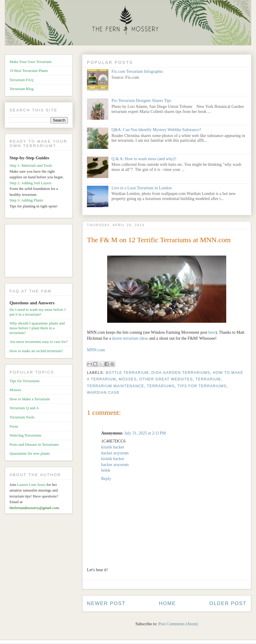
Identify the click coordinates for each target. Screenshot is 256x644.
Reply (106, 479)
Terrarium (208, 379)
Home (167, 603)
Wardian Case (103, 393)
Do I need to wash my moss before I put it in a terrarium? (38, 312)
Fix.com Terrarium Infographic (138, 71)
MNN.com (96, 350)
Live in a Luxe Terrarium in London (142, 188)
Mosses (128, 379)
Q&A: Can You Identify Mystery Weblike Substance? (156, 130)
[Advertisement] (41, 252)
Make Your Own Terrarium (31, 62)
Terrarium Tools (22, 417)
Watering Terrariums (25, 435)
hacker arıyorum (115, 453)
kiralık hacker (113, 447)
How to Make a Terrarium (30, 399)
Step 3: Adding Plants (26, 200)
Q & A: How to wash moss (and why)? (144, 159)
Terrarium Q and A (24, 408)
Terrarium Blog (21, 89)
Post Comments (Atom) (178, 624)
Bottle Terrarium (127, 373)
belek (106, 470)
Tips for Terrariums (202, 386)
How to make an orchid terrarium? (36, 351)
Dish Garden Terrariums (181, 373)
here (212, 332)
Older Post (228, 603)
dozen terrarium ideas (130, 338)
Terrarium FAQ (21, 80)
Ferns (14, 426)
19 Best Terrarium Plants (29, 71)
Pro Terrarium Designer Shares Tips (142, 101)
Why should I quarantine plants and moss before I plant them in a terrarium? (37, 328)
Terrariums (161, 386)
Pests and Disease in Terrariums (34, 444)
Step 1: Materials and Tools (31, 165)
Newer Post (106, 603)
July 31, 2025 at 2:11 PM (145, 433)
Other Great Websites (166, 379)
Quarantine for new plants (30, 453)
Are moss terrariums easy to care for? (39, 342)
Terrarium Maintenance (115, 386)
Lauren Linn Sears (31, 485)
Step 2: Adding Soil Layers (31, 183)
